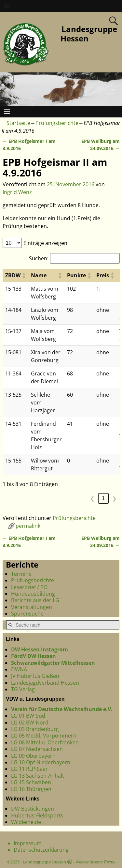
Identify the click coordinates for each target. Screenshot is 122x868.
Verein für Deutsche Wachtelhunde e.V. (62, 709)
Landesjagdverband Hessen (45, 683)
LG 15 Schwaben (31, 782)
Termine (21, 574)
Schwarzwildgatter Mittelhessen (53, 663)
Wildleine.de (26, 822)
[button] (24, 275)
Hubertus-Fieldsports (37, 815)
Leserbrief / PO (29, 587)
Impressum (28, 843)
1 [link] (103, 498)
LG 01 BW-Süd (28, 716)
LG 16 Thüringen (31, 789)
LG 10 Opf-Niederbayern (41, 762)
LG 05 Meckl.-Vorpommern (44, 736)
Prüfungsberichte (57, 123)
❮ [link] (92, 499)
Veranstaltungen (32, 607)
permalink (28, 526)
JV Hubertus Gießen (35, 676)
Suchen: (39, 258)
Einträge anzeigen (45, 243)
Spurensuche (27, 614)
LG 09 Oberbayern (33, 756)
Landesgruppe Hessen (89, 34)
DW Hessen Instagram (40, 649)
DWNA (19, 669)
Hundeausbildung (33, 594)
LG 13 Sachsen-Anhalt (38, 776)
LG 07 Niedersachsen (37, 749)
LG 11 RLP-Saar (29, 769)
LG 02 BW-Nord (30, 723)
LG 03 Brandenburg (35, 729)
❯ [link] (114, 499)
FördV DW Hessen (34, 656)
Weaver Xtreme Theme (95, 862)
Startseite (18, 123)
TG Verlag (23, 689)
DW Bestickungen (33, 809)
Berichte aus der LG (35, 600)
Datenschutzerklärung (41, 850)
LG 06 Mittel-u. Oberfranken (45, 742)
